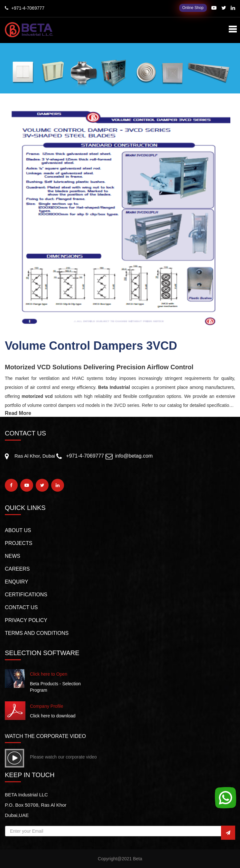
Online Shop (193, 8)
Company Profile (47, 706)
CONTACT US (21, 607)
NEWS (13, 556)
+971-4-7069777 (85, 456)
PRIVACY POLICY (26, 620)
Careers (17, 569)
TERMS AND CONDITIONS (37, 633)
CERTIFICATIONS (26, 595)
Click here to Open (49, 674)
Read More (18, 413)
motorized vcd (37, 396)
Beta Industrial (114, 387)
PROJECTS (18, 543)
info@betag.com (134, 456)
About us (18, 530)
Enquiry (17, 582)
